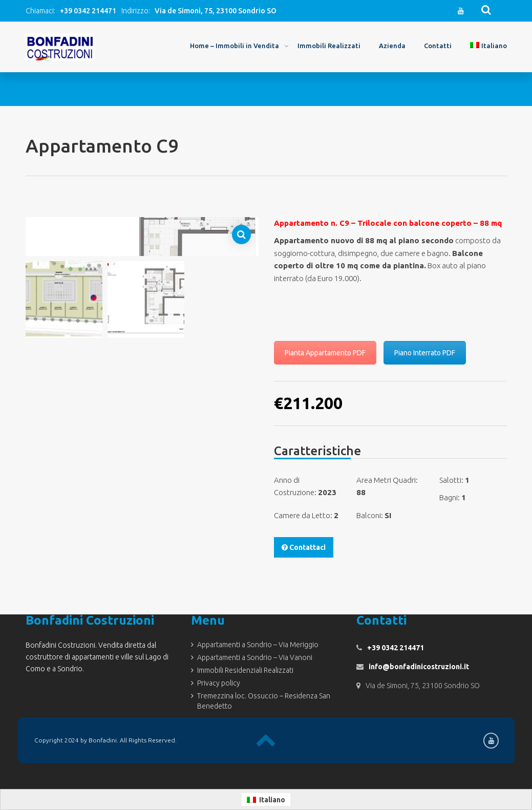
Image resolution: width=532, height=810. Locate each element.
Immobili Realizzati (329, 46)
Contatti (438, 46)
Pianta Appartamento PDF (325, 353)
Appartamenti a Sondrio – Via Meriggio (258, 645)
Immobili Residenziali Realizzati (245, 670)
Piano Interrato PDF (425, 353)
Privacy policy (219, 683)
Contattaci (304, 547)
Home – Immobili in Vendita (235, 46)
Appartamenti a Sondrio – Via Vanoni (255, 657)
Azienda (392, 46)
